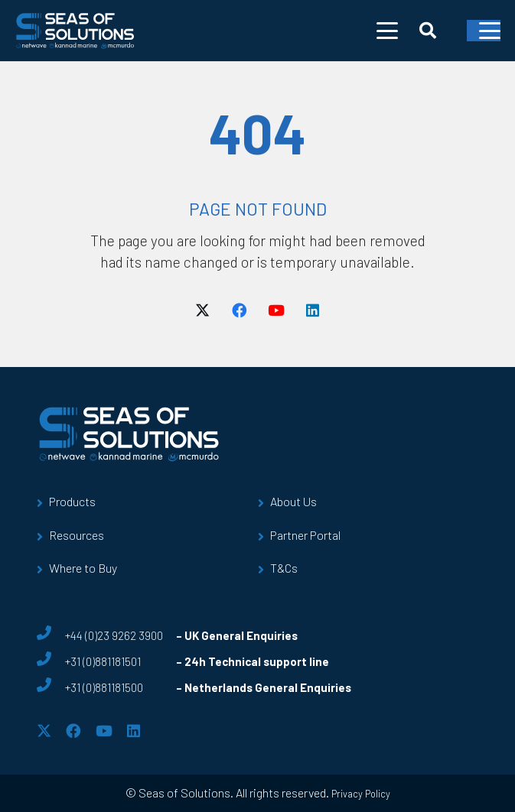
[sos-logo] (75, 31)
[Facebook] (240, 310)
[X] (203, 310)
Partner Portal (305, 535)
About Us (293, 501)
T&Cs (284, 568)
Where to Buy (83, 568)
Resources (77, 535)
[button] (387, 31)
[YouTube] (276, 310)
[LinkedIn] (313, 310)
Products (72, 501)
